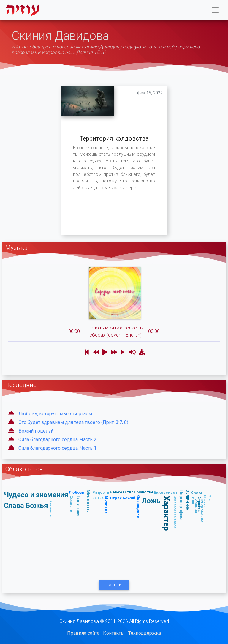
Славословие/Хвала (175, 512)
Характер (167, 513)
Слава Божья (26, 505)
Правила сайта (83, 633)
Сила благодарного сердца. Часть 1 (57, 448)
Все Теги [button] (114, 585)
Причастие (144, 492)
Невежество (122, 492)
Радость (101, 492)
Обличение (187, 500)
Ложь (151, 501)
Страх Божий (123, 498)
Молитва (107, 505)
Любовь (76, 492)
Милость (88, 501)
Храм (196, 493)
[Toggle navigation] (215, 11)
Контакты (114, 633)
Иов (193, 501)
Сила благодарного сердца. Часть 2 (57, 439)
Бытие (98, 498)
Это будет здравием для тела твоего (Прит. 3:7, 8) (73, 422)
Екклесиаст (166, 492)
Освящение (138, 507)
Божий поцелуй (36, 431)
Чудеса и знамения (36, 495)
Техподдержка (145, 633)
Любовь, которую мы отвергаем (55, 414)
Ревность (51, 509)
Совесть (71, 504)
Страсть (199, 504)
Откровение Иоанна (199, 510)
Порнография (182, 505)
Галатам (78, 506)
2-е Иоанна (207, 501)
